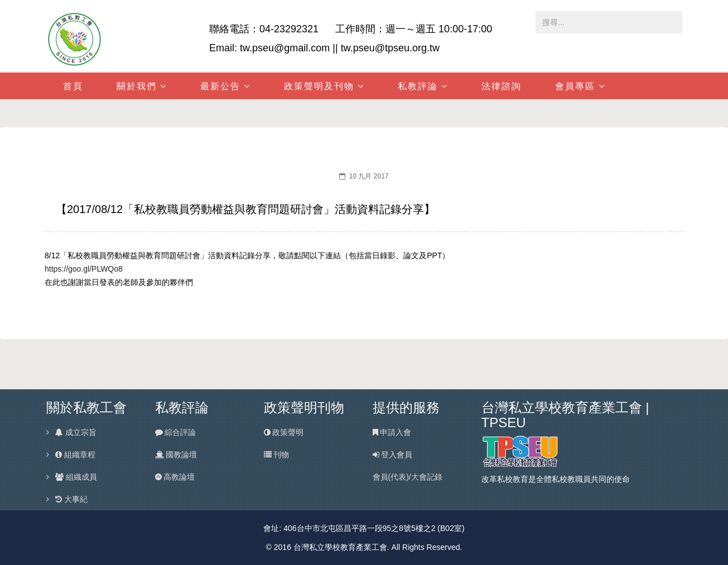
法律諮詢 (502, 86)
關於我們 (137, 86)
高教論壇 (175, 477)
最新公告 (220, 86)
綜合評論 (176, 432)
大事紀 (71, 499)
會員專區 (575, 86)
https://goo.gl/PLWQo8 (84, 269)
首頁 (73, 86)
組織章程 (75, 455)
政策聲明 (284, 432)
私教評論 (418, 86)
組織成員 (76, 477)
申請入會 (392, 432)
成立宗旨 (75, 432)
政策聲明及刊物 (319, 86)
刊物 (277, 455)
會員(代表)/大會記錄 (408, 477)
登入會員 (393, 455)
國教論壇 (176, 455)
